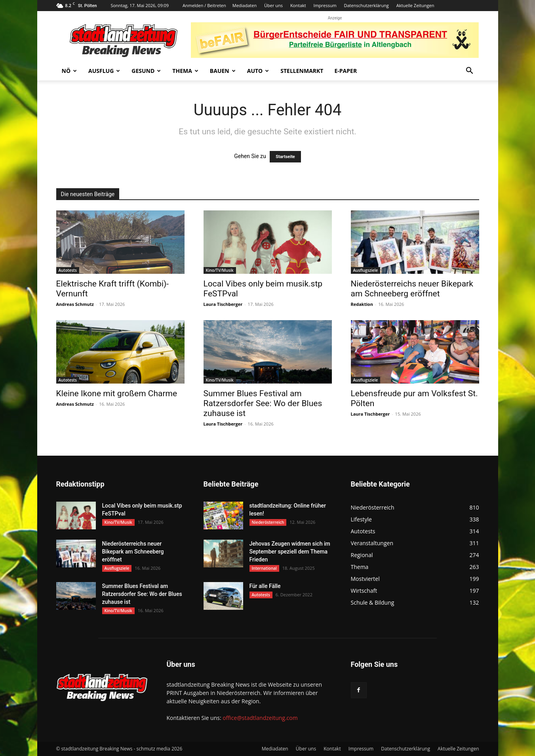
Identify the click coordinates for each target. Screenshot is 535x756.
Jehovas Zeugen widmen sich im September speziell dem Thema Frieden (290, 552)
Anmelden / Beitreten (204, 5)
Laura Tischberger (223, 304)
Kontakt (298, 5)
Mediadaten (245, 5)
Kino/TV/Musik (220, 270)
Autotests (68, 270)
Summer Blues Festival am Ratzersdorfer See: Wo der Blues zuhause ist (263, 403)
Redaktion (362, 304)
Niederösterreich (268, 522)
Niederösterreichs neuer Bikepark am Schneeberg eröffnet (412, 289)
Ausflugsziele (366, 270)
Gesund (146, 71)
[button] (470, 72)
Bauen (223, 71)
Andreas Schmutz (75, 304)
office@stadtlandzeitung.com (260, 718)
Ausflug (104, 71)
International (264, 568)
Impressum (325, 5)
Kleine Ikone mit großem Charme (117, 393)
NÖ (69, 71)
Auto (258, 71)
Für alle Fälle (265, 586)
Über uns (273, 5)
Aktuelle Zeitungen (415, 5)
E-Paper (346, 71)
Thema (185, 71)
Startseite (285, 157)
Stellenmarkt (302, 71)
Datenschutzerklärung (367, 5)
